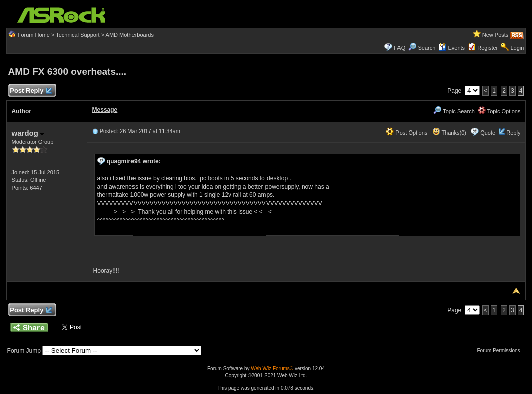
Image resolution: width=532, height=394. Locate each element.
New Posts (496, 35)
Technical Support (78, 35)
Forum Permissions (501, 351)
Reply (513, 133)
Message (105, 110)
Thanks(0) (449, 133)
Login (517, 48)
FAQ (400, 48)
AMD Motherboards (130, 35)
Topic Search (454, 111)
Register (488, 48)
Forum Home (34, 35)
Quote (488, 133)
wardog (28, 133)
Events (451, 48)
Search (426, 48)
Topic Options (499, 111)
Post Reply (31, 91)
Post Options (407, 133)
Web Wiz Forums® (272, 369)
